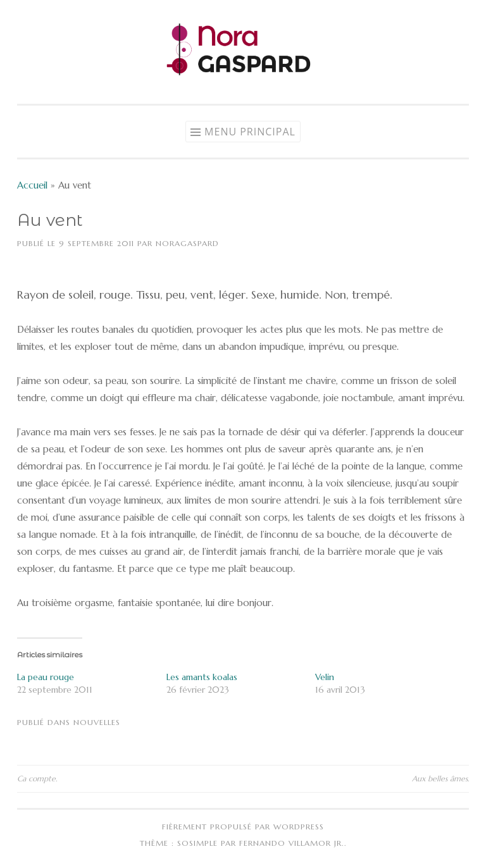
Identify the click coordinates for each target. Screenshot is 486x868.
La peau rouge (46, 677)
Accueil (32, 185)
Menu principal (250, 132)
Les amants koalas (202, 677)
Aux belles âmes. (440, 778)
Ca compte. (37, 778)
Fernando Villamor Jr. (292, 843)
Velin (325, 677)
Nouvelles (97, 722)
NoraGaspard (187, 243)
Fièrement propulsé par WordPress (243, 827)
